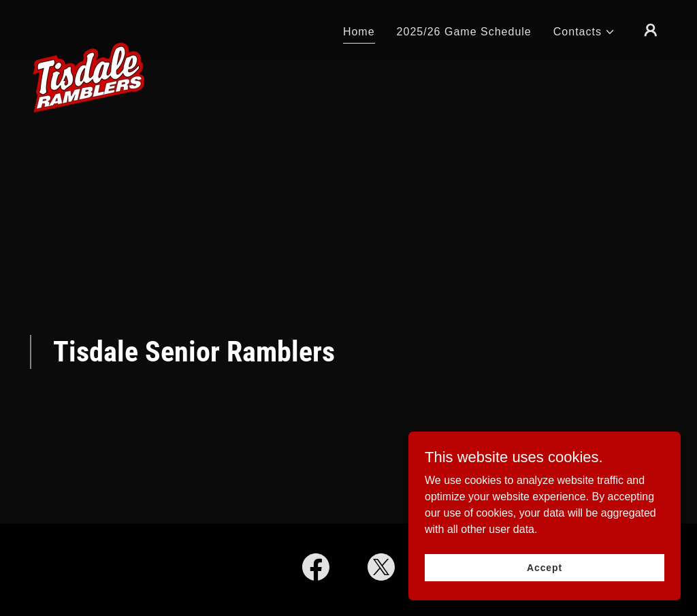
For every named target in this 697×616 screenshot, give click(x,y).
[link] (89, 27)
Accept (545, 577)
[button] (584, 32)
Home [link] (359, 32)
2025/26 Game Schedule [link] (464, 32)
